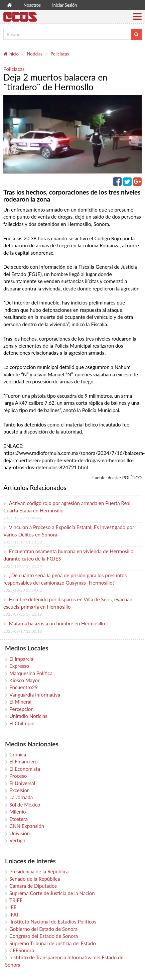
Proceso (18, 776)
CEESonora (22, 950)
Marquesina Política (31, 673)
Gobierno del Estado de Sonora (43, 929)
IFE (13, 907)
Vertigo (17, 840)
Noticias (34, 54)
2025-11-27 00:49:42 (23, 518)
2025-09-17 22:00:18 (23, 631)
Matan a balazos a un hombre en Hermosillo (57, 623)
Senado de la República (35, 879)
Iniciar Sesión (64, 5)
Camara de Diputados (33, 886)
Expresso (19, 666)
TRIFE (16, 900)
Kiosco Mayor (24, 680)
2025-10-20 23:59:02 (23, 590)
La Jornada (21, 797)
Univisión (20, 833)
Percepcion (22, 709)
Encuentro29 (24, 687)
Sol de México (25, 805)
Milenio (18, 812)
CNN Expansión (27, 826)
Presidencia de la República (39, 871)
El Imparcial (22, 659)
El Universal (22, 783)
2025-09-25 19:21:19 (23, 614)
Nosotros (32, 5)
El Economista (25, 769)
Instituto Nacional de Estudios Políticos (53, 922)
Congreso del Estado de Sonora (44, 936)
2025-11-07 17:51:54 (23, 566)
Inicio (11, 54)
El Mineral (20, 702)
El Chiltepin (22, 723)
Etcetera (19, 819)
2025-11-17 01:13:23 (23, 542)
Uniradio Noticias (28, 716)
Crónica (18, 754)
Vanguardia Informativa (35, 695)
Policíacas (60, 54)
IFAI (14, 914)
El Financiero (24, 761)
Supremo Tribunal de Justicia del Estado (53, 943)
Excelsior (19, 790)
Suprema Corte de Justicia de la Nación (52, 893)
